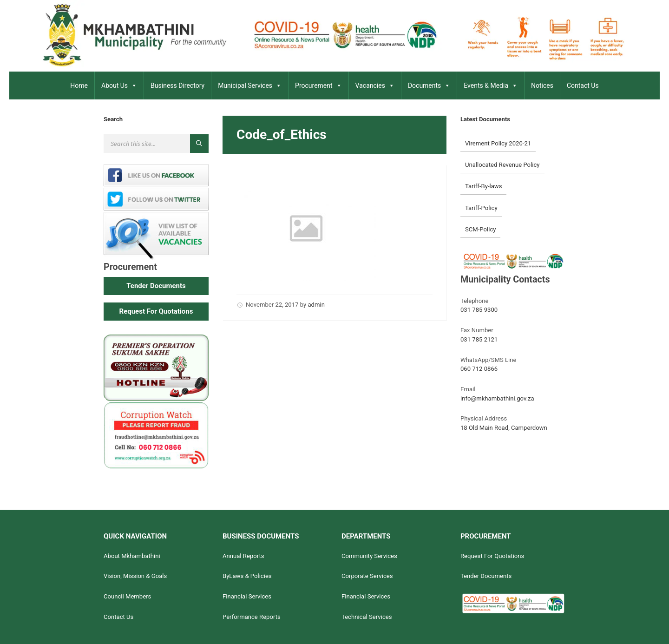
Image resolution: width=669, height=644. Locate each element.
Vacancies (375, 85)
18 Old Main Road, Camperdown (504, 428)
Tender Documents (486, 576)
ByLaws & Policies (247, 576)
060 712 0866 (479, 369)
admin (316, 305)
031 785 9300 (479, 310)
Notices (542, 85)
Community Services (369, 556)
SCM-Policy (481, 229)
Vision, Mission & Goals (135, 576)
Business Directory (177, 85)
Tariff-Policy (481, 208)
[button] (156, 286)
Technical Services (367, 617)
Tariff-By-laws (484, 186)
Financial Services (247, 596)
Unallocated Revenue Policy (502, 165)
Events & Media (491, 85)
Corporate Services (367, 576)
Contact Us (583, 85)
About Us (119, 85)
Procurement (318, 85)
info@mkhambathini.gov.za (497, 398)
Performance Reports (252, 617)
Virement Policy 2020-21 (498, 143)
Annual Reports (243, 556)
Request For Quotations (492, 556)
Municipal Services (250, 85)
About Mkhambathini (132, 556)
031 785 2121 (479, 339)
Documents (429, 85)
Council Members (127, 596)
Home (79, 85)
